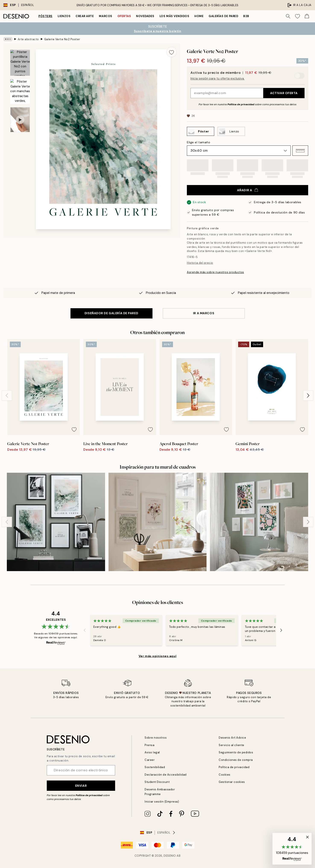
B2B (246, 16)
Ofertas (124, 16)
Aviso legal (152, 752)
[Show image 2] (20, 91)
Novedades (145, 16)
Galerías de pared (223, 16)
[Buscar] (288, 16)
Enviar (81, 786)
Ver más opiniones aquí (157, 656)
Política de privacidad (241, 104)
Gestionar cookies (232, 782)
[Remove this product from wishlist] (171, 52)
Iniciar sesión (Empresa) (162, 802)
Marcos (105, 16)
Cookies (225, 775)
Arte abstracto (28, 39)
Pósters (45, 16)
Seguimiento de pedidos (236, 752)
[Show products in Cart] (307, 16)
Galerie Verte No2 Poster (62, 39)
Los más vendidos (174, 16)
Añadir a (248, 190)
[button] (300, 151)
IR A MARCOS (204, 313)
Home (199, 16)
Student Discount (157, 782)
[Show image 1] (20, 63)
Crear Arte (85, 16)
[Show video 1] (20, 120)
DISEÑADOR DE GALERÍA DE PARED (111, 313)
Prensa (149, 745)
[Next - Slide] (308, 395)
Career (150, 760)
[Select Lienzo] (231, 131)
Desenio (170, 856)
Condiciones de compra (236, 760)
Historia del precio (200, 263)
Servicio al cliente (231, 745)
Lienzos (64, 16)
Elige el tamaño (199, 142)
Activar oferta (284, 93)
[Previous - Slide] (7, 395)
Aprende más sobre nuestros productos (215, 272)
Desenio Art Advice (232, 738)
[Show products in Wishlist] (297, 16)
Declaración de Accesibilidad (166, 775)
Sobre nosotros (156, 738)
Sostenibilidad (155, 767)
